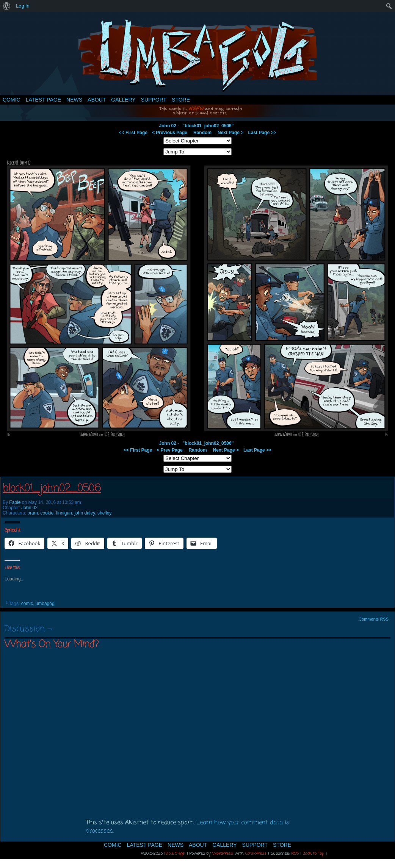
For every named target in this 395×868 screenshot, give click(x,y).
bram (32, 513)
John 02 (168, 126)
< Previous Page (170, 133)
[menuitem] (7, 6)
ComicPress (256, 854)
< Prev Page (169, 450)
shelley (104, 513)
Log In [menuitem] (23, 6)
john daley (85, 513)
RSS (295, 854)
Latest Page (43, 100)
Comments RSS (374, 619)
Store (181, 100)
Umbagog (197, 56)
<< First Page (133, 133)
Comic (12, 100)
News (74, 100)
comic (27, 604)
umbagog (45, 604)
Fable (15, 502)
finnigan (64, 513)
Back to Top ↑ (315, 854)
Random (202, 133)
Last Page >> (262, 133)
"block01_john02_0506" (208, 126)
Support (154, 100)
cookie (47, 513)
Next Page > (230, 133)
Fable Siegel (175, 854)
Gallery (123, 100)
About (97, 100)
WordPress (223, 854)
